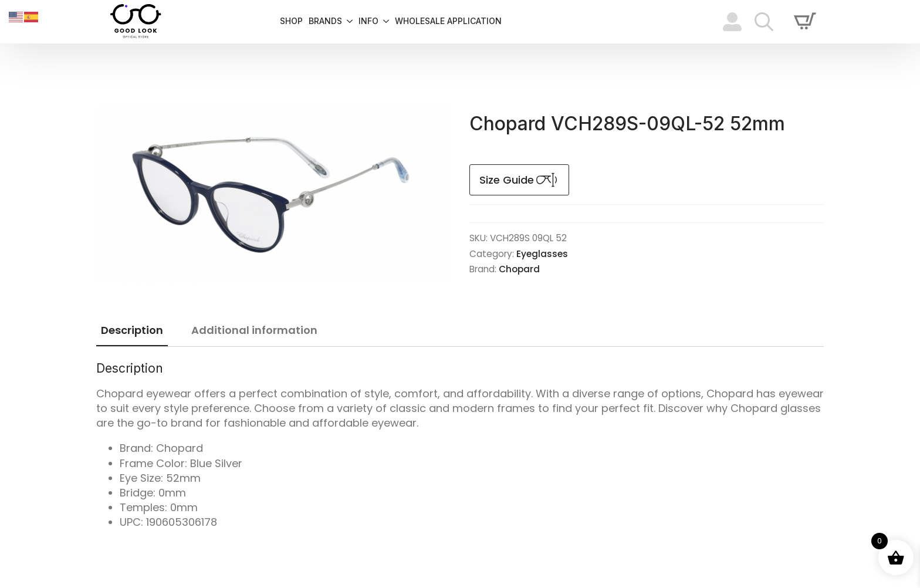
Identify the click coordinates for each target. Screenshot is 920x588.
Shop (291, 21)
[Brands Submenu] (347, 22)
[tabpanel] (460, 445)
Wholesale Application (448, 21)
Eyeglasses (542, 254)
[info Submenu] (384, 22)
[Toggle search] (764, 22)
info (368, 21)
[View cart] (805, 22)
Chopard (519, 269)
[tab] (132, 331)
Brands (325, 21)
